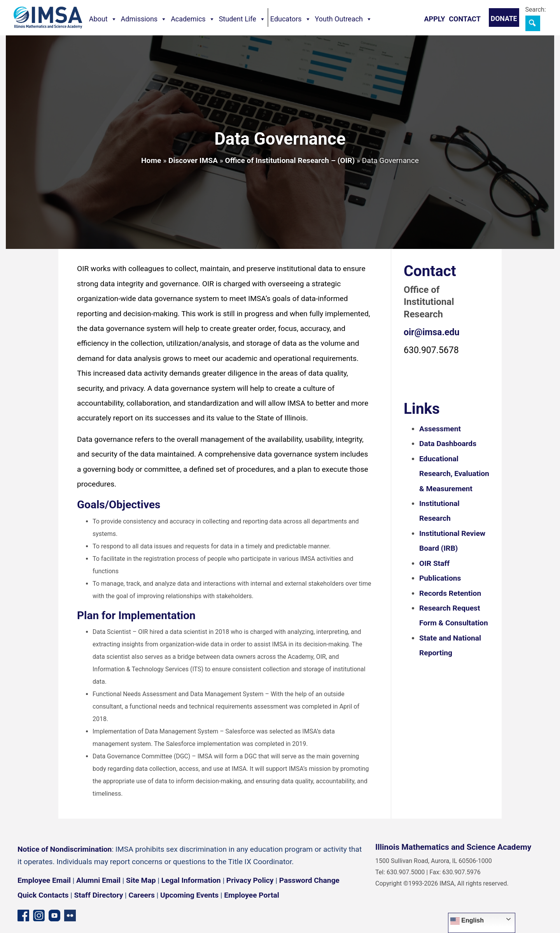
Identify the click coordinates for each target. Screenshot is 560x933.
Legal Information (191, 880)
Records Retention (450, 593)
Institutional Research (439, 511)
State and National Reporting (450, 645)
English (467, 921)
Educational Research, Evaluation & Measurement (454, 474)
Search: (536, 10)
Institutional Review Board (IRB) (452, 541)
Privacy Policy (250, 880)
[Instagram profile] (39, 915)
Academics (193, 19)
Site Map (141, 880)
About (103, 19)
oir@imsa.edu (431, 332)
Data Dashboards (448, 444)
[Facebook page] (23, 915)
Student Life (242, 19)
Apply (434, 19)
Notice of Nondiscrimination (65, 849)
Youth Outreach (344, 19)
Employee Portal (251, 895)
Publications (440, 578)
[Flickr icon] (70, 915)
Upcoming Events (189, 895)
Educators (291, 19)
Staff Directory (99, 895)
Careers (142, 895)
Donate (504, 19)
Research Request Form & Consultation (454, 615)
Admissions (144, 19)
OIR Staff (434, 563)
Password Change (309, 880)
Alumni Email (98, 880)
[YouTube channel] (54, 915)
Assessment (440, 429)
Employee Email (44, 880)
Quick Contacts (43, 895)
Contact (465, 19)
